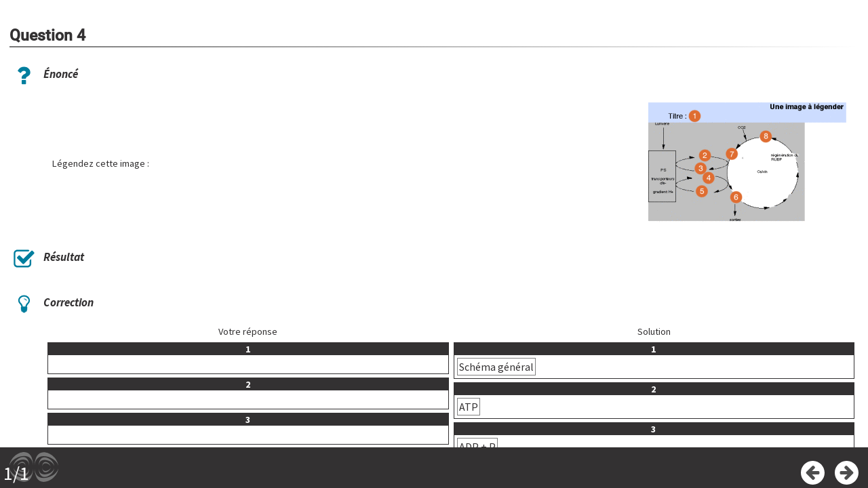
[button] (750, 164)
